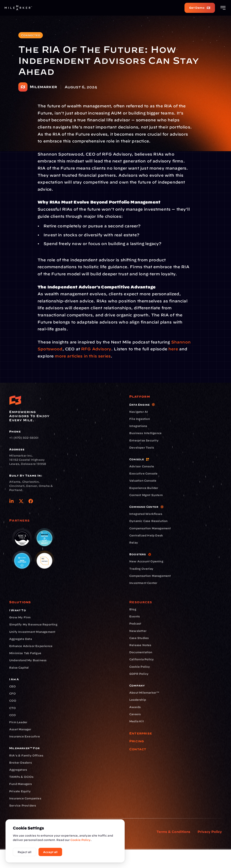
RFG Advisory (96, 349)
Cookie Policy (80, 840)
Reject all (25, 852)
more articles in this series (82, 356)
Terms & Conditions (173, 832)
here (173, 349)
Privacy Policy (210, 832)
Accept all (50, 852)
